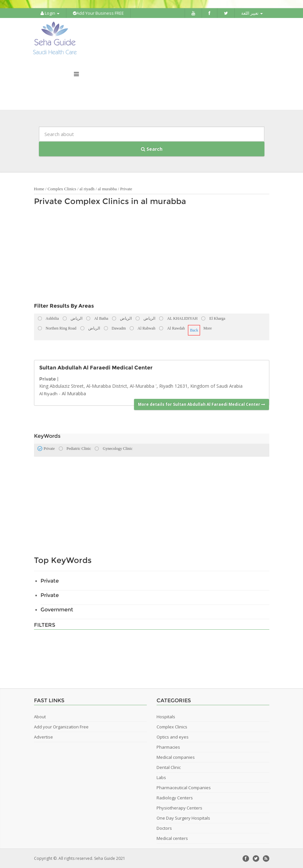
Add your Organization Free (61, 726)
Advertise (43, 737)
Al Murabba (74, 393)
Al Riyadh (48, 393)
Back (194, 330)
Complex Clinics (62, 188)
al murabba (108, 188)
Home (39, 188)
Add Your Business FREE (98, 13)
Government (57, 609)
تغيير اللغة (252, 13)
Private (126, 188)
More (208, 328)
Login (50, 13)
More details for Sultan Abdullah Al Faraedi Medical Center (202, 404)
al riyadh (87, 188)
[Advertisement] (148, 256)
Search (152, 149)
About (40, 716)
